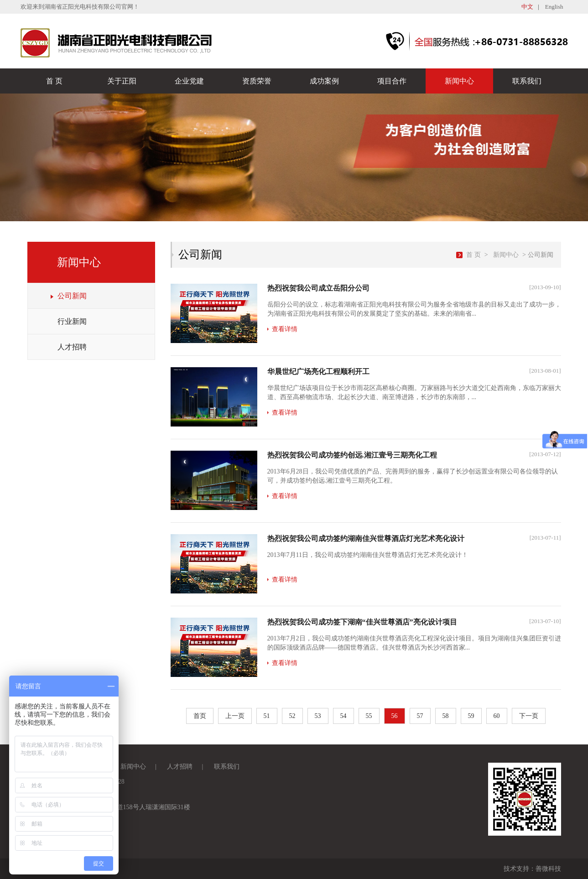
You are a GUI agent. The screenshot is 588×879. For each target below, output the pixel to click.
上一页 (235, 716)
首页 (200, 716)
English (554, 7)
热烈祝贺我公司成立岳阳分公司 (318, 288)
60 (497, 716)
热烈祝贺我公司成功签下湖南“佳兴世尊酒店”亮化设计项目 (362, 622)
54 (343, 716)
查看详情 (285, 329)
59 (471, 716)
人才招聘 (72, 347)
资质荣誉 (257, 81)
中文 (527, 7)
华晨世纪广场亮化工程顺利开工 (318, 372)
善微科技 (548, 869)
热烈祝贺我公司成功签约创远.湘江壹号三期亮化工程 (352, 455)
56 (395, 716)
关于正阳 (122, 81)
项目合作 (392, 81)
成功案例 (324, 81)
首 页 (54, 81)
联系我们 (527, 81)
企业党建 (189, 81)
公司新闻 (72, 296)
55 (369, 716)
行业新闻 (72, 321)
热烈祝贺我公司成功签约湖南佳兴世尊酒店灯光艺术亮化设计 (366, 538)
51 (267, 716)
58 (446, 716)
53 (318, 716)
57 (420, 716)
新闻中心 (459, 81)
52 (292, 716)
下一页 (529, 716)
